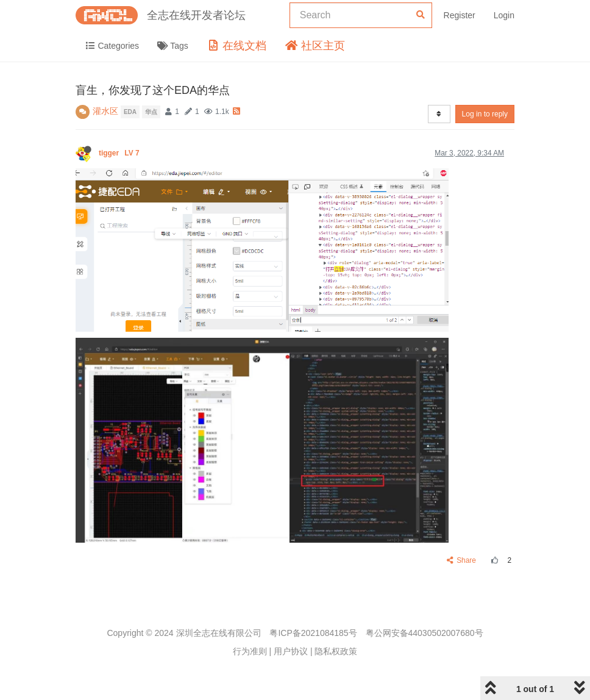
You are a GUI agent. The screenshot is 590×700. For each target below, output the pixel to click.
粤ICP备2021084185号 (313, 633)
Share (462, 560)
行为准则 (250, 651)
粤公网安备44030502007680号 (425, 633)
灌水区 (105, 111)
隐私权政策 (336, 651)
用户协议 (291, 651)
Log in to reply (485, 114)
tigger (120, 153)
